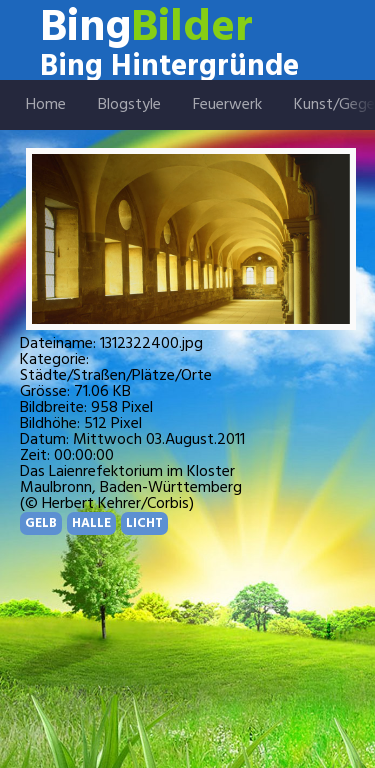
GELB (41, 523)
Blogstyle (129, 105)
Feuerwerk (227, 105)
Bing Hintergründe (169, 67)
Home (46, 105)
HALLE (91, 523)
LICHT (144, 523)
